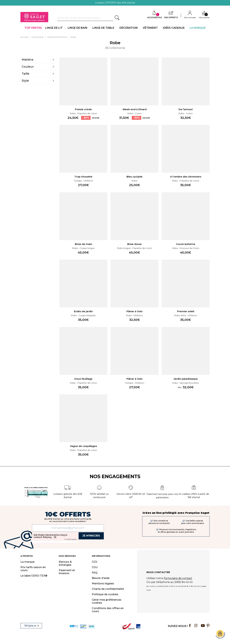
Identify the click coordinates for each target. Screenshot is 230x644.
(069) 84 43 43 (184, 583)
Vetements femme (57, 37)
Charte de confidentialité (108, 589)
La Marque (198, 28)
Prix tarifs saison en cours (33, 569)
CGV (95, 562)
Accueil (24, 37)
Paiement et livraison (67, 572)
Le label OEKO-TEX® (34, 576)
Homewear (38, 37)
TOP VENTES (33, 28)
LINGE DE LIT (54, 28)
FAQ (95, 573)
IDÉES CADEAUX (174, 28)
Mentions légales (103, 583)
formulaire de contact (178, 580)
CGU (95, 567)
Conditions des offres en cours (108, 610)
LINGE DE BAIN (78, 28)
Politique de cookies (105, 594)
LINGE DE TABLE (103, 28)
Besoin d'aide (101, 578)
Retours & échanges (65, 563)
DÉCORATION (129, 28)
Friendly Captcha (71, 539)
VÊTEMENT (150, 28)
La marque (27, 562)
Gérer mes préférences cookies (107, 601)
